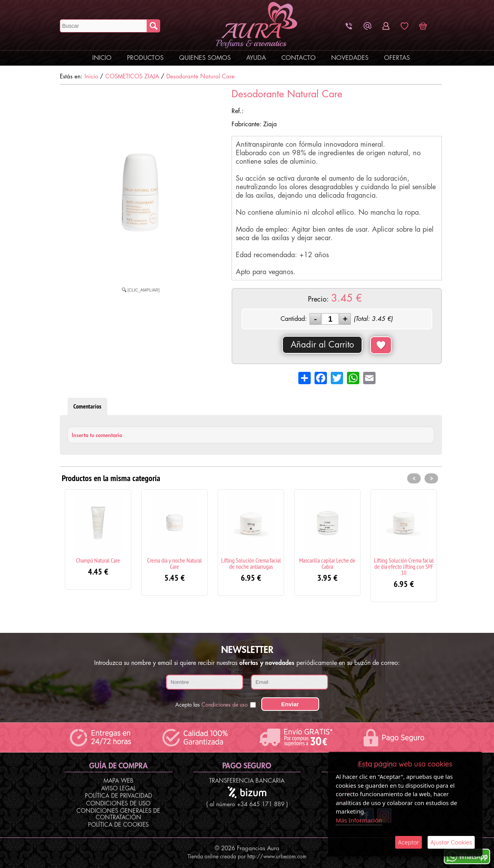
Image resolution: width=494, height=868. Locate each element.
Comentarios (87, 406)
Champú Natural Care (98, 560)
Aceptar (409, 842)
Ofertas (397, 58)
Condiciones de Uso (118, 804)
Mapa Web (118, 781)
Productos (145, 58)
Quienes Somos (205, 58)
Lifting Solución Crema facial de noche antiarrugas (251, 563)
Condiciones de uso (225, 705)
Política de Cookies (118, 825)
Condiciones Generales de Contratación (118, 814)
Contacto (299, 58)
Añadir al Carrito (322, 345)
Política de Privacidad (118, 796)
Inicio (102, 58)
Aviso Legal (118, 789)
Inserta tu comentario (97, 435)
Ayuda (256, 58)
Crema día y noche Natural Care (174, 563)
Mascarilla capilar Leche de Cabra (327, 563)
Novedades (350, 58)
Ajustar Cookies (451, 842)
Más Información (359, 820)
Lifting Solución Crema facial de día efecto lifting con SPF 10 (404, 566)
